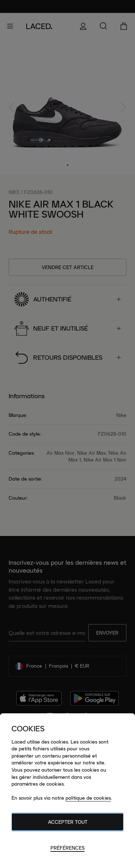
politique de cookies (88, 798)
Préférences (67, 848)
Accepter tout (68, 822)
